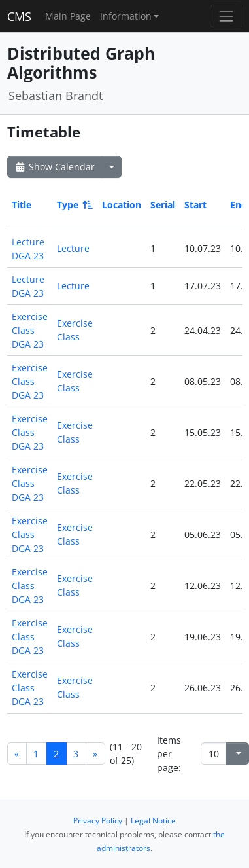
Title (22, 205)
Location (122, 205)
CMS (19, 16)
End (239, 205)
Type (74, 205)
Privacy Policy (98, 821)
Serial (163, 205)
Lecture (73, 248)
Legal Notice (153, 821)
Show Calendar (55, 167)
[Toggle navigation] (226, 16)
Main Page (68, 16)
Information (126, 16)
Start (195, 205)
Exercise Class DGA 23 (30, 330)
